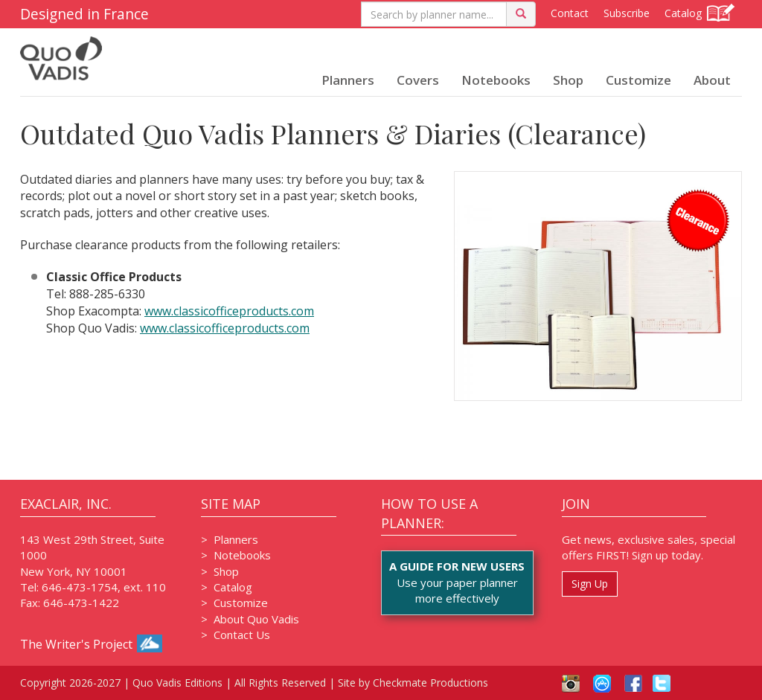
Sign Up (590, 584)
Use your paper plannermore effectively (457, 582)
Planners (348, 80)
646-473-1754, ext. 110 (104, 587)
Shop (568, 80)
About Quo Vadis (256, 619)
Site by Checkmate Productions (413, 683)
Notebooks (496, 80)
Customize (638, 80)
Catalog (699, 13)
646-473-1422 (81, 603)
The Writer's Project (91, 644)
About (712, 80)
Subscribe (627, 13)
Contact (570, 13)
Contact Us (242, 635)
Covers (418, 80)
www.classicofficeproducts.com (229, 311)
